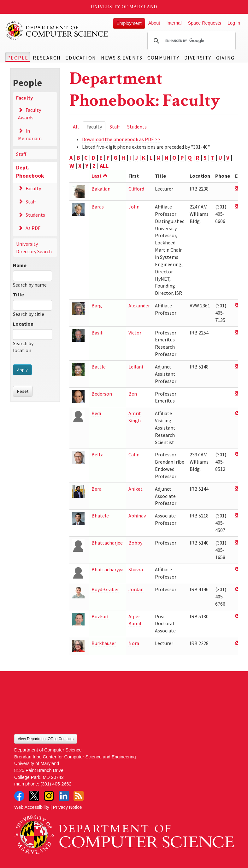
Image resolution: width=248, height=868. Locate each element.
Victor (135, 333)
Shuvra (136, 569)
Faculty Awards (30, 114)
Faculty (24, 98)
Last (100, 176)
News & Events (122, 58)
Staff (21, 154)
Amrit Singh (135, 417)
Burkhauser (104, 643)
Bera (97, 489)
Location (23, 324)
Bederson (102, 394)
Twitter (34, 796)
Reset (23, 391)
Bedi (96, 413)
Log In (234, 23)
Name (20, 265)
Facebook (19, 796)
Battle (99, 367)
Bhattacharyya (107, 569)
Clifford (136, 189)
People (18, 58)
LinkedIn (64, 796)
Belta (97, 454)
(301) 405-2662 (56, 784)
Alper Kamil (135, 620)
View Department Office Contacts (46, 739)
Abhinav (137, 516)
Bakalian (101, 189)
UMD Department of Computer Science (57, 31)
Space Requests (204, 23)
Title (18, 294)
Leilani (136, 367)
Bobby (135, 543)
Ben (133, 394)
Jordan (136, 589)
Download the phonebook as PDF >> (121, 139)
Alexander (139, 306)
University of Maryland (124, 7)
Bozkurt (100, 616)
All (76, 127)
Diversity (198, 58)
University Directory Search (34, 248)
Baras (98, 207)
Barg (97, 306)
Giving (225, 58)
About (154, 23)
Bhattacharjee (107, 543)
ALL (104, 166)
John (134, 207)
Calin (134, 454)
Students (35, 215)
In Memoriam (30, 134)
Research (47, 58)
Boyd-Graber (105, 589)
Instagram (49, 796)
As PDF (33, 228)
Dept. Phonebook (30, 172)
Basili (97, 333)
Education (81, 58)
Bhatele (100, 516)
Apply (22, 370)
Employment (129, 23)
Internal (174, 23)
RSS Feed (79, 796)
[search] (191, 41)
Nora (134, 643)
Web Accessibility (32, 807)
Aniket (136, 489)
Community (163, 58)
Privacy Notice (68, 807)
